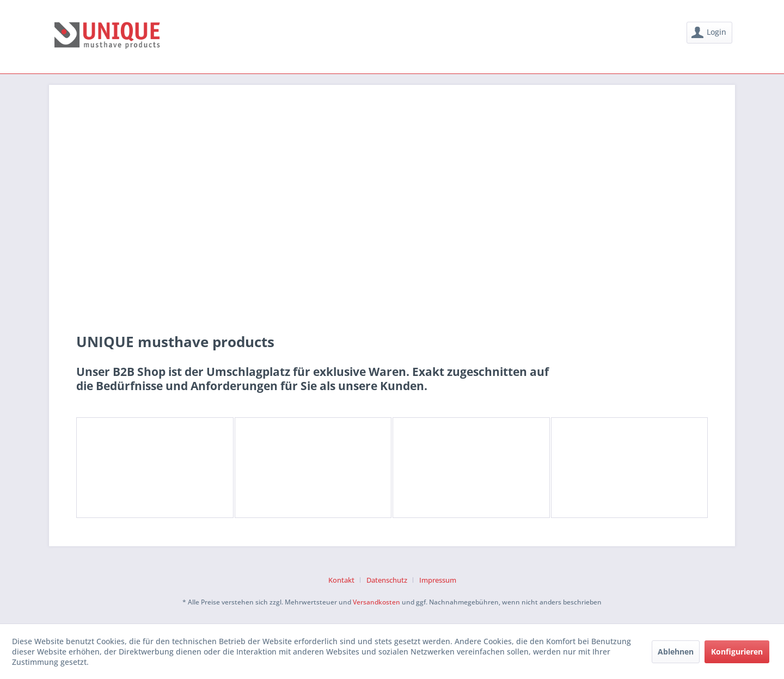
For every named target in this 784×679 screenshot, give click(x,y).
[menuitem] (709, 33)
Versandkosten (376, 602)
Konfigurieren (737, 652)
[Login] (709, 33)
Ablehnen (676, 652)
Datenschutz (387, 580)
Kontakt (341, 580)
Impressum (438, 580)
